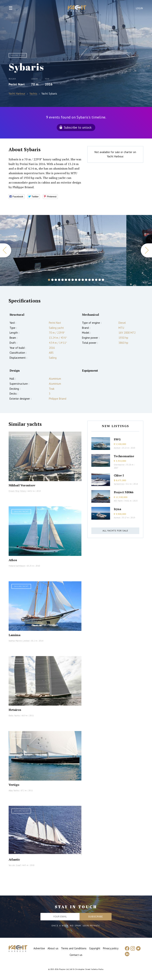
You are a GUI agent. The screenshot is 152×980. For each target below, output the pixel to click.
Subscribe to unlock (78, 127)
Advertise (39, 948)
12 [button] (86, 280)
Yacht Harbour (77, 9)
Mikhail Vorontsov (22, 485)
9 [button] (76, 280)
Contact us (76, 955)
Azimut (117, 448)
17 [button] (103, 280)
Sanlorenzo (119, 484)
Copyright (95, 948)
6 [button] (66, 280)
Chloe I (119, 475)
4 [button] (59, 280)
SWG (117, 439)
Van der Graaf (15, 865)
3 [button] (56, 280)
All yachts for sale (115, 531)
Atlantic (14, 859)
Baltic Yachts (14, 716)
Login (139, 8)
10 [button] (79, 280)
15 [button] (96, 280)
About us (53, 948)
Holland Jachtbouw (17, 566)
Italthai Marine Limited (19, 641)
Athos (13, 560)
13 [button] (89, 280)
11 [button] (83, 280)
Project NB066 (124, 492)
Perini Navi (17, 84)
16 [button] (100, 280)
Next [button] (146, 250)
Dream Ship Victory (17, 491)
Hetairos (15, 710)
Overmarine (119, 465)
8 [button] (73, 280)
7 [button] (69, 280)
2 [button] (52, 280)
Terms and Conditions (74, 948)
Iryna (117, 509)
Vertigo (14, 785)
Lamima (15, 635)
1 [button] (49, 280)
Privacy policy (111, 948)
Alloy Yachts (14, 790)
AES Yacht (118, 501)
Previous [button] (6, 250)
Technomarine (124, 456)
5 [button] (63, 280)
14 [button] (93, 280)
